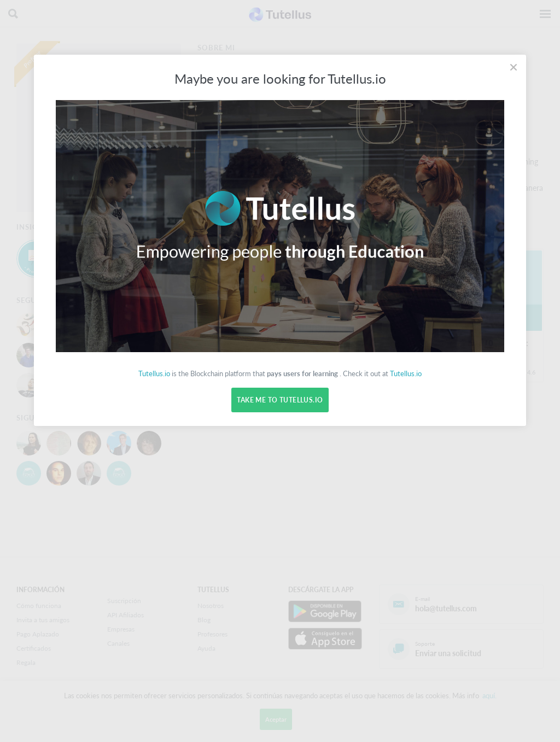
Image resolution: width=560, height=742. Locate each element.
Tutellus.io (154, 373)
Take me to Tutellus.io (280, 400)
